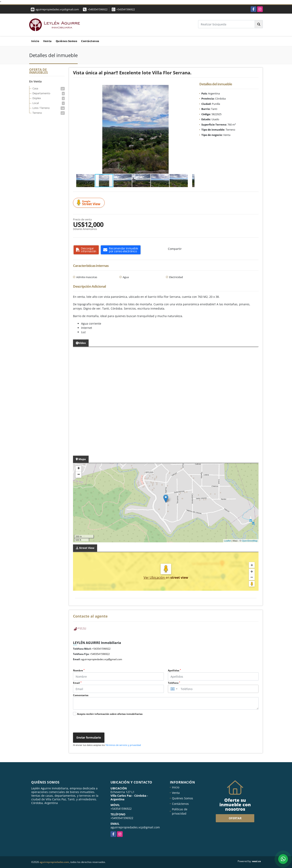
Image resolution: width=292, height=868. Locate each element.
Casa (49, 88)
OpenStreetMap (250, 541)
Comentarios (81, 695)
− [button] (79, 475)
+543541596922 (126, 9)
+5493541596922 (98, 9)
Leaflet (227, 541)
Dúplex (49, 98)
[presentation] (102, 725)
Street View (89, 203)
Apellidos (174, 670)
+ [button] (79, 469)
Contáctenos (90, 41)
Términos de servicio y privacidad (123, 745)
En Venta (35, 81)
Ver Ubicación (155, 578)
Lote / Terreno (49, 108)
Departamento (49, 93)
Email (77, 683)
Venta (47, 41)
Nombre (79, 670)
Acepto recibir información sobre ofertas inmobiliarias (110, 714)
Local (49, 103)
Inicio (35, 41)
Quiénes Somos (67, 41)
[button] (191, 89)
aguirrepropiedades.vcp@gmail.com (102, 659)
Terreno (49, 113)
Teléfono (174, 683)
